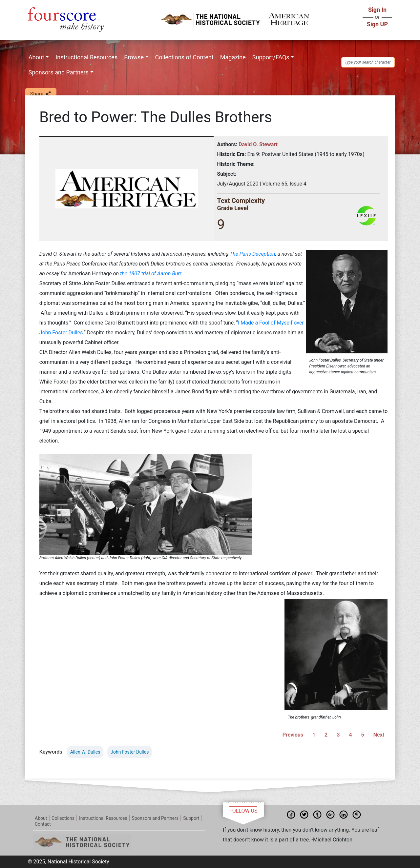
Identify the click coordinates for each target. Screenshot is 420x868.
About (36, 57)
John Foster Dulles (130, 752)
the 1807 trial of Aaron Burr (151, 274)
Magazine (233, 57)
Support (191, 818)
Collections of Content (184, 57)
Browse (134, 57)
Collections (63, 818)
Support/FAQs (271, 57)
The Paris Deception (252, 254)
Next (379, 735)
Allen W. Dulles (85, 752)
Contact (43, 824)
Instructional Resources (86, 57)
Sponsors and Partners (59, 72)
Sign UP (377, 24)
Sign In (377, 10)
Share (41, 94)
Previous (293, 735)
